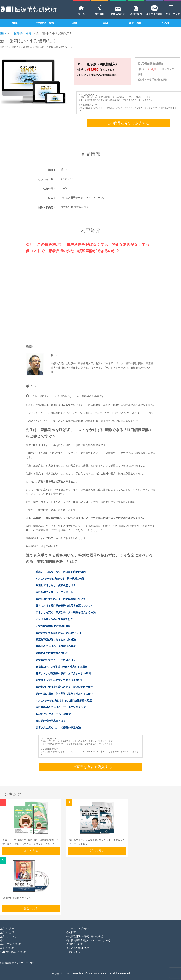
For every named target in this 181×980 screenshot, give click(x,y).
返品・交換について (10, 939)
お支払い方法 (7, 923)
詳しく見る (31, 846)
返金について (7, 943)
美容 (105, 23)
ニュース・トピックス (78, 923)
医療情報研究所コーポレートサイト (19, 957)
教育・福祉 (135, 23)
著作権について (75, 939)
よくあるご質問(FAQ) (78, 943)
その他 (165, 23)
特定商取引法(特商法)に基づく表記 (85, 931)
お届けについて (8, 931)
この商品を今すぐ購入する (128, 118)
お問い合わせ (73, 947)
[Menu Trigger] (171, 7)
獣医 (75, 23)
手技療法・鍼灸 (45, 23)
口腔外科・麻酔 (21, 33)
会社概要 (71, 927)
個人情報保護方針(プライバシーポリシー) (88, 935)
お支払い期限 (7, 927)
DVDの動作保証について (13, 947)
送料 (2, 935)
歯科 (15, 23)
